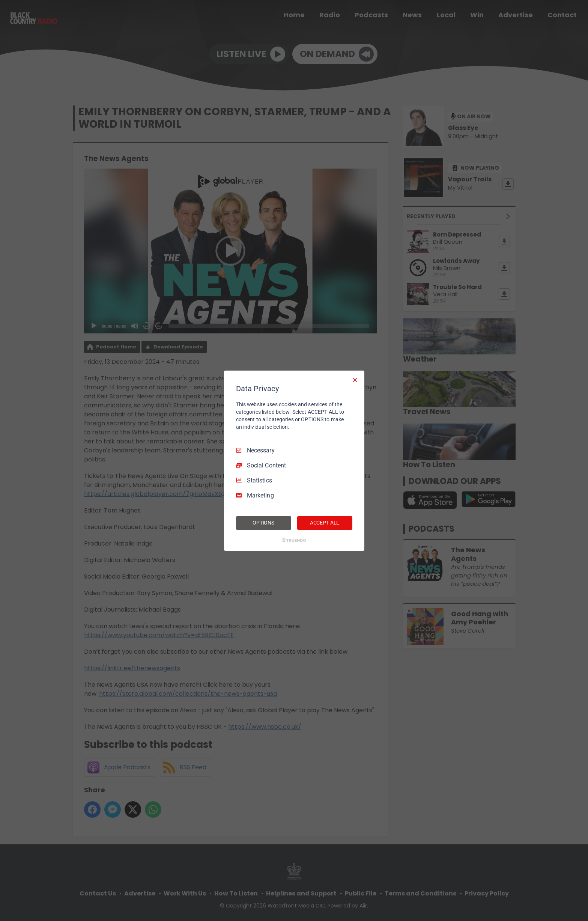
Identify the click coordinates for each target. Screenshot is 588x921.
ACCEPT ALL (325, 523)
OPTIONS (263, 523)
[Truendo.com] (294, 540)
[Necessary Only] (355, 380)
